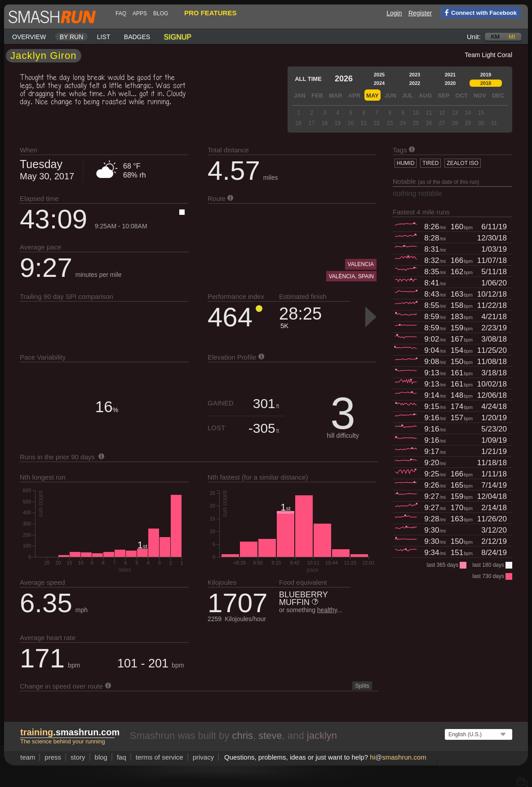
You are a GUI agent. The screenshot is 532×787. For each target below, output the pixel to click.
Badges (137, 37)
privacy (204, 757)
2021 (450, 75)
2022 (415, 83)
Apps (140, 13)
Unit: (474, 37)
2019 (486, 75)
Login (394, 13)
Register (420, 13)
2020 (450, 83)
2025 (379, 75)
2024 (379, 83)
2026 (344, 79)
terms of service (160, 757)
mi (512, 37)
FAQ (121, 13)
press (53, 757)
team (28, 757)
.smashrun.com (70, 732)
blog (161, 13)
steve (270, 736)
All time (308, 79)
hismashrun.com (398, 757)
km (496, 37)
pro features (210, 13)
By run (72, 37)
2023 (415, 75)
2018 (486, 83)
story (78, 757)
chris (242, 736)
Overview (29, 37)
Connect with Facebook (479, 12)
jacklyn (322, 736)
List (104, 37)
